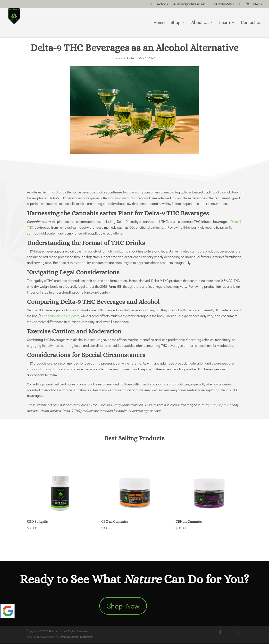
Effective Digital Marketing (76, 637)
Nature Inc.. (56, 631)
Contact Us (251, 23)
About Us (200, 23)
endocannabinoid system (61, 316)
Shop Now (123, 606)
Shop (175, 23)
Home (159, 23)
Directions (158, 4)
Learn (225, 23)
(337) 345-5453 (222, 4)
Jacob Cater (126, 58)
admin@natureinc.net (189, 4)
